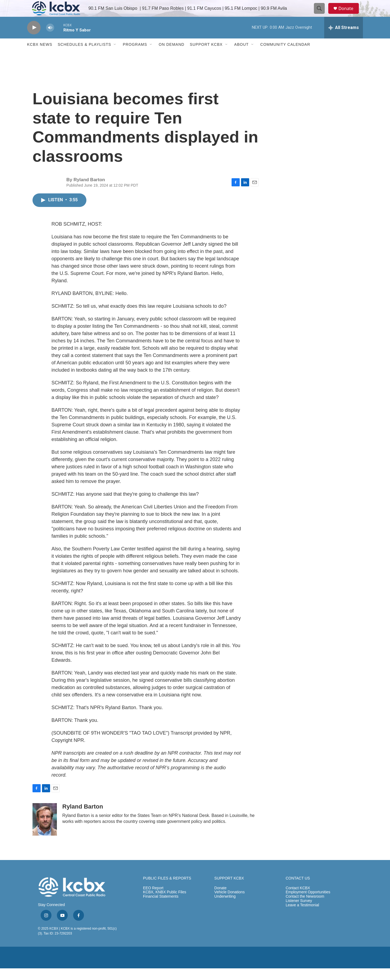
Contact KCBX (298, 900)
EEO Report (153, 900)
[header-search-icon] (322, 14)
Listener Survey (299, 913)
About (241, 56)
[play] (34, 39)
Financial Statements (161, 908)
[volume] (50, 39)
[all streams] (344, 39)
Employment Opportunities (308, 904)
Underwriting (225, 908)
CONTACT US (298, 890)
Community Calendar (285, 56)
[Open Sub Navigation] (115, 56)
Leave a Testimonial (302, 917)
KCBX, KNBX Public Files (165, 904)
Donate (349, 14)
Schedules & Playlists (84, 56)
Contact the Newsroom (305, 908)
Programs (135, 56)
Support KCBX (206, 56)
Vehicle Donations (229, 904)
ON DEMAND (172, 56)
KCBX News (40, 56)
